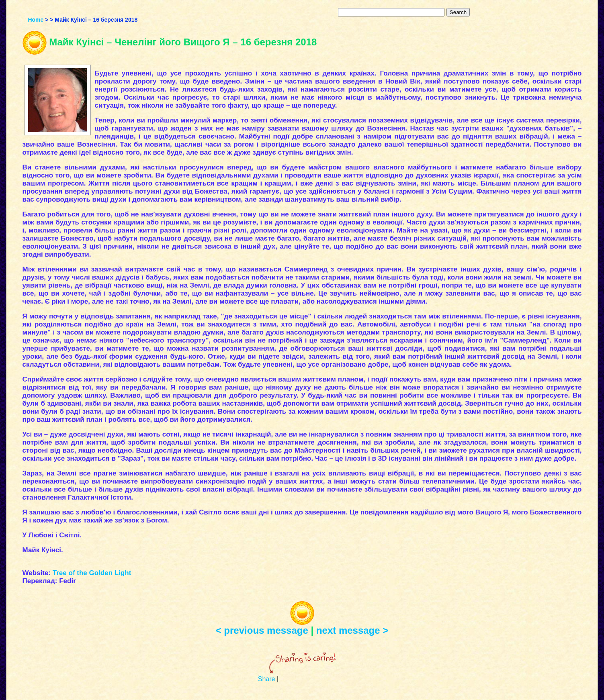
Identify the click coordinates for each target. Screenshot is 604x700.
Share (267, 679)
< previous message (262, 630)
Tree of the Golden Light (92, 573)
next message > (352, 630)
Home (36, 20)
